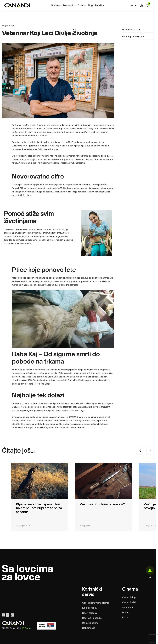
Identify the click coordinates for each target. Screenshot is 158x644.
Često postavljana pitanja (96, 603)
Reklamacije (89, 628)
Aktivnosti (128, 608)
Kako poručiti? (90, 608)
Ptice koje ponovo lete (133, 37)
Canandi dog (129, 598)
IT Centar (27, 628)
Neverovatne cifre (131, 30)
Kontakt (126, 618)
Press (125, 613)
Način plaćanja (90, 613)
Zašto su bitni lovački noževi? (102, 504)
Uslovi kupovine (90, 623)
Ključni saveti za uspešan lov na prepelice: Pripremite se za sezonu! (39, 508)
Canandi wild (129, 603)
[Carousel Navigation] (118, 451)
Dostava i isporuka (92, 618)
